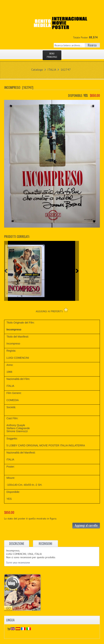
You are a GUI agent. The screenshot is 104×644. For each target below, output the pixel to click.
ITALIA (52, 69)
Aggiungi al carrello (86, 525)
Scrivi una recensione (18, 563)
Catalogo (37, 69)
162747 (66, 69)
